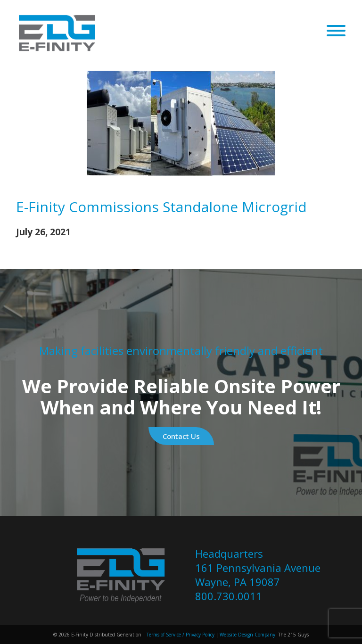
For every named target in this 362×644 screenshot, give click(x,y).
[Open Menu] (336, 31)
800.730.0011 (229, 596)
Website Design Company (247, 635)
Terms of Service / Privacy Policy (180, 635)
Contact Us (181, 436)
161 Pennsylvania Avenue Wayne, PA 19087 (258, 575)
